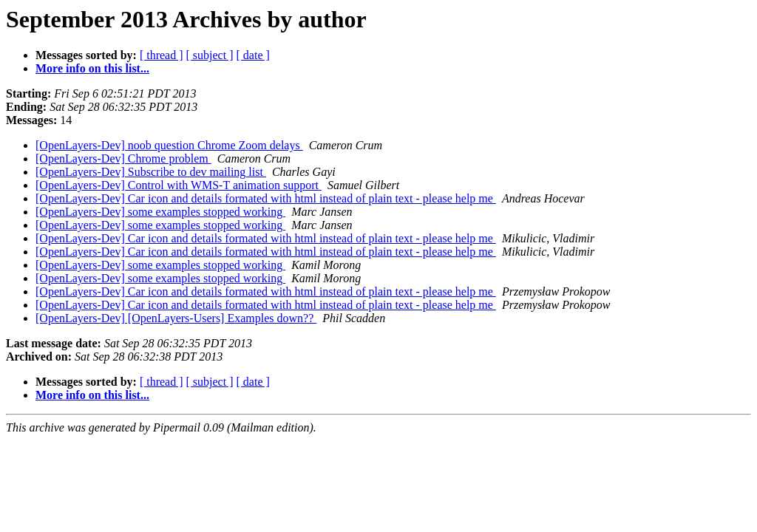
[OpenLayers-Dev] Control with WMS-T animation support (179, 185)
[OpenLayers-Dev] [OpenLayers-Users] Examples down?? (176, 318)
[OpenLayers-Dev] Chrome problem (123, 158)
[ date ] (253, 55)
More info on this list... (92, 68)
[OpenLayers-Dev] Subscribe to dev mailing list (151, 172)
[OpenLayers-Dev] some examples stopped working (160, 212)
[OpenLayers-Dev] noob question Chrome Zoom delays (169, 145)
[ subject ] (210, 55)
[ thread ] (162, 55)
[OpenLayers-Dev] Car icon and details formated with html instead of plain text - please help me (266, 198)
